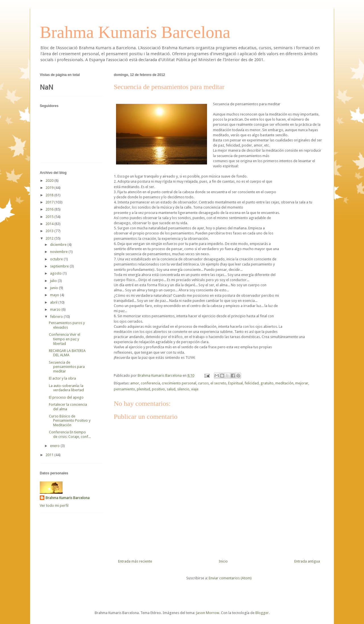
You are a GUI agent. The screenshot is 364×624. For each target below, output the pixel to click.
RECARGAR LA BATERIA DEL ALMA (67, 353)
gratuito (267, 383)
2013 (50, 231)
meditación (284, 383)
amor (135, 383)
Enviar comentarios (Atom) (230, 578)
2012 (50, 238)
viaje (195, 389)
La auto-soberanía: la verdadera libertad (66, 388)
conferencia (150, 383)
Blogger (262, 613)
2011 (50, 455)
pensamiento (124, 389)
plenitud (143, 389)
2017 (50, 202)
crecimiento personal (179, 383)
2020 (50, 181)
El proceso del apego (66, 397)
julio (54, 281)
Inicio (223, 561)
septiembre (60, 266)
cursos (203, 383)
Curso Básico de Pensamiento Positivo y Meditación (70, 421)
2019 (50, 188)
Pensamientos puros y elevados (67, 325)
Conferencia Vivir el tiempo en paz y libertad (65, 339)
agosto (56, 273)
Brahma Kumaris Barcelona (135, 32)
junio (54, 288)
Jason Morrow (208, 613)
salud (171, 389)
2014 (50, 224)
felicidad (252, 383)
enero (55, 446)
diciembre (59, 245)
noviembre (59, 252)
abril (54, 302)
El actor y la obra (62, 378)
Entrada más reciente (135, 561)
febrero (57, 317)
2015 (50, 217)
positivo (158, 389)
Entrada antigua (307, 561)
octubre (57, 259)
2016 (50, 209)
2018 (50, 195)
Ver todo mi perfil (54, 505)
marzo (56, 309)
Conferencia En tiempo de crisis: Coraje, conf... (70, 434)
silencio (183, 389)
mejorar (302, 383)
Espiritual (235, 383)
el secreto (218, 383)
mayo (55, 295)
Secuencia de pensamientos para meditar (67, 367)
